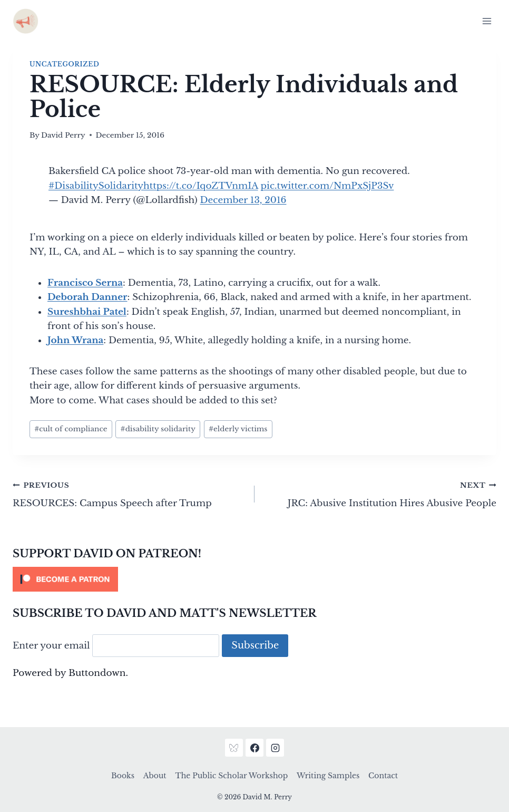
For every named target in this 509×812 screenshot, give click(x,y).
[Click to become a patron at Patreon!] (254, 579)
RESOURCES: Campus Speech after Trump (129, 494)
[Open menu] (487, 21)
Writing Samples (328, 776)
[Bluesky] (234, 748)
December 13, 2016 (243, 200)
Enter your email (51, 646)
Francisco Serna (85, 283)
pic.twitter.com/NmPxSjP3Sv (327, 186)
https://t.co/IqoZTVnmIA (201, 186)
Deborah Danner (87, 297)
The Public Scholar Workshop (231, 776)
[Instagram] (275, 748)
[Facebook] (254, 748)
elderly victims (238, 429)
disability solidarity (158, 429)
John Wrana (75, 340)
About (155, 776)
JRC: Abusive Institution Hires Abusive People (380, 494)
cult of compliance (71, 429)
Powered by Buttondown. (70, 673)
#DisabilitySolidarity (96, 186)
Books (123, 776)
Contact (383, 776)
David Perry (63, 135)
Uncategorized (64, 64)
